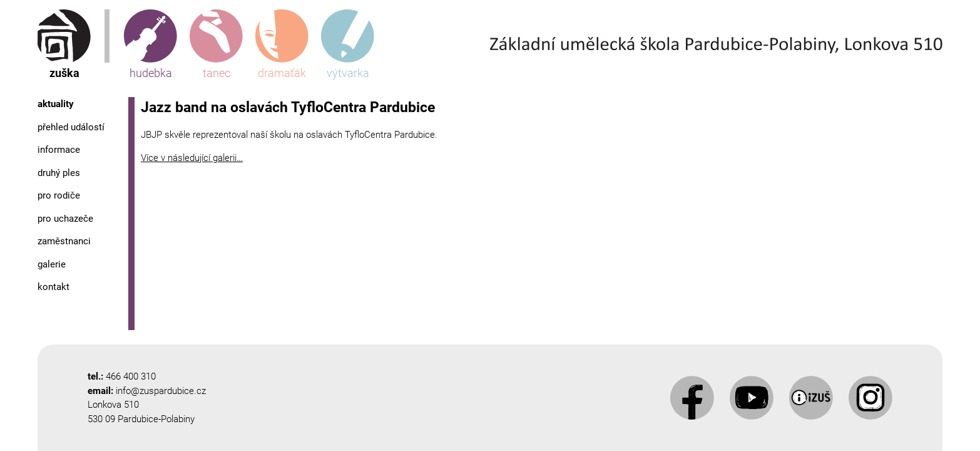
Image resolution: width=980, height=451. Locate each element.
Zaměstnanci (64, 241)
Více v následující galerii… (192, 158)
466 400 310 (131, 376)
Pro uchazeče (65, 219)
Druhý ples (59, 173)
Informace (59, 150)
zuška (64, 44)
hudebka (151, 44)
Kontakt (54, 287)
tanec (216, 44)
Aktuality (56, 104)
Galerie (52, 264)
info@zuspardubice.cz (161, 391)
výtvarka (348, 44)
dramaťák (282, 44)
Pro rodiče (59, 195)
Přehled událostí (71, 127)
